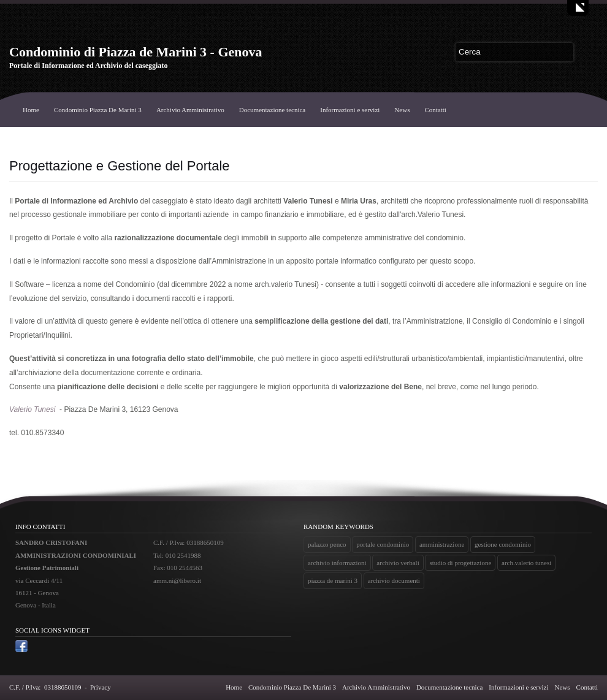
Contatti (435, 110)
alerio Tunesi (35, 409)
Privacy (101, 687)
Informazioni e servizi (350, 110)
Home (31, 110)
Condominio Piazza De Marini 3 (98, 110)
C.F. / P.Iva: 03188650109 (45, 687)
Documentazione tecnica (272, 110)
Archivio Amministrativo (190, 110)
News (402, 110)
